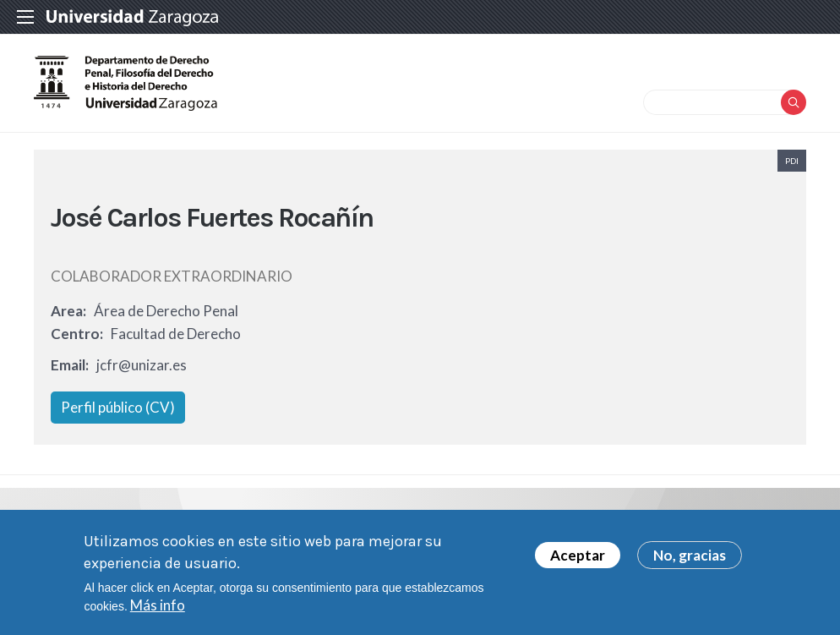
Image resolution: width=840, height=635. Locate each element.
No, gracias (690, 558)
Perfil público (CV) (118, 407)
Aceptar (578, 558)
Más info (158, 608)
